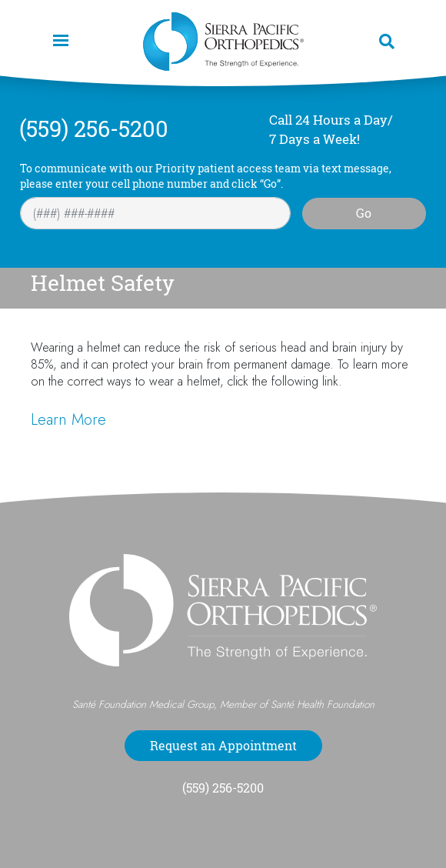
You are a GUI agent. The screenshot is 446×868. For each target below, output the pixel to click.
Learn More (68, 420)
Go (364, 213)
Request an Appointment (223, 746)
